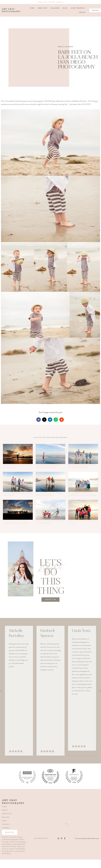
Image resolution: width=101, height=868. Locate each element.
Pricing (82, 12)
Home (32, 8)
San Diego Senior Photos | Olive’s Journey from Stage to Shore (17, 466)
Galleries (55, 8)
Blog (65, 8)
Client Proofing (78, 8)
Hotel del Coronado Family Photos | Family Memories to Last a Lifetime (15, 522)
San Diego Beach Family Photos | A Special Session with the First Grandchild (82, 494)
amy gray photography (10, 10)
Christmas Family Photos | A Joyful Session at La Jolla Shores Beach (50, 522)
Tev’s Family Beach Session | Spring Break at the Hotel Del (17, 494)
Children (69, 47)
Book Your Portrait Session (50, 2)
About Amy (43, 8)
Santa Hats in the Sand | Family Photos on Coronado (83, 522)
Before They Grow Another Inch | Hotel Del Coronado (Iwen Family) (82, 466)
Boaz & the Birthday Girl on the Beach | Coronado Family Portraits (49, 494)
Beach (61, 47)
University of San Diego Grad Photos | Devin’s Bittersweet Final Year (49, 466)
